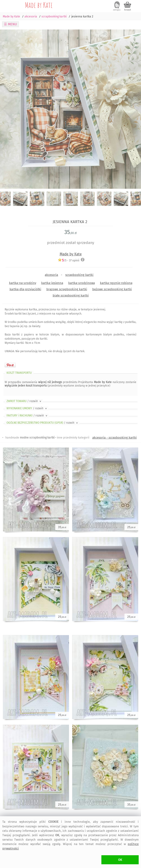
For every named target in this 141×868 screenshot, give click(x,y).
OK (120, 860)
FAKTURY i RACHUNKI (27, 416)
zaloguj (117, 10)
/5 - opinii (69, 260)
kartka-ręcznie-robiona (116, 283)
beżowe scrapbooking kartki (112, 289)
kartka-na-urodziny (23, 283)
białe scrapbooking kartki (71, 295)
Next (133, 109)
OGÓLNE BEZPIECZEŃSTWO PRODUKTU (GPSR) (43, 423)
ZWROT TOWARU (24, 401)
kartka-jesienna (52, 283)
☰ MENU (10, 24)
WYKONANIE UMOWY (27, 408)
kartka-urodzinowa (82, 283)
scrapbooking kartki (79, 275)
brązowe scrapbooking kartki (67, 289)
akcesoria (51, 275)
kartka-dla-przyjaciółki (25, 289)
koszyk (128, 10)
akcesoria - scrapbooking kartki (115, 437)
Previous (8, 109)
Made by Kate (39, 5)
